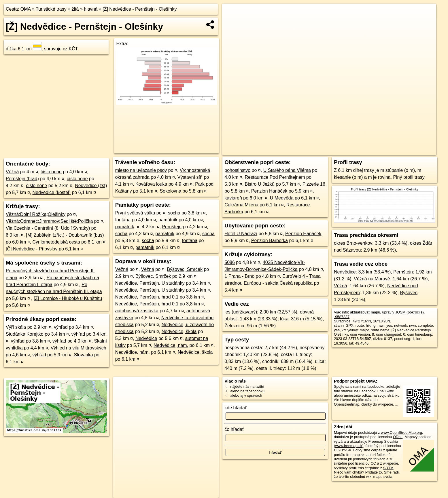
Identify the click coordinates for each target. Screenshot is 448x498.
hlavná (91, 9)
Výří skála (16, 327)
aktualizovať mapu (365, 312)
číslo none (51, 172)
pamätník (168, 220)
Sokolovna (170, 191)
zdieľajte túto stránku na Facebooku (367, 389)
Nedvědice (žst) (91, 186)
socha (174, 213)
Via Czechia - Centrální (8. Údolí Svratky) (48, 228)
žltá (75, 9)
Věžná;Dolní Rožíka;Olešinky (36, 214)
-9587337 (342, 317)
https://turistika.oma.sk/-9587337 (410, 151)
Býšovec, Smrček (185, 269)
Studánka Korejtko (25, 334)
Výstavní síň (190, 177)
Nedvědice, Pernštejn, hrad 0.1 (147, 297)
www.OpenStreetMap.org (401, 433)
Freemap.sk (366, 151)
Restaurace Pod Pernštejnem (275, 177)
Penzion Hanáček (269, 191)
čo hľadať (234, 429)
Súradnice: (343, 321)
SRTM (388, 468)
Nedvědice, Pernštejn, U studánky (150, 283)
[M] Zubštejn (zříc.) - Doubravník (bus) (65, 235)
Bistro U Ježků (260, 184)
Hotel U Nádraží (241, 234)
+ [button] (232, 14)
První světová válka (135, 213)
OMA (26, 9)
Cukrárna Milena (241, 205)
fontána (123, 220)
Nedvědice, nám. (171, 345)
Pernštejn (172, 227)
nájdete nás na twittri (247, 386)
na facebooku (373, 386)
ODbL (398, 437)
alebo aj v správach (246, 395)
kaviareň (233, 198)
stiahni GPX (344, 325)
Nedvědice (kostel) (52, 192)
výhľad (61, 327)
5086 (230, 262)
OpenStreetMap (336, 151)
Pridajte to (374, 472)
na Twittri (387, 391)
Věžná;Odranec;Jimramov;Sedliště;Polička (49, 221)
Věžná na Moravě (372, 279)
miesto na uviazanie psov (141, 170)
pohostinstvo (237, 170)
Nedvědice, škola (179, 331)
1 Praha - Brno (239, 276)
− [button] (232, 22)
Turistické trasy (51, 9)
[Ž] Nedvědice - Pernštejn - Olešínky (140, 9)
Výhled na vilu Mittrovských (79, 348)
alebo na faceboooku (247, 391)
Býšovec (409, 293)
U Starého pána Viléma (287, 170)
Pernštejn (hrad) (22, 179)
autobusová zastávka (137, 311)
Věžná (12, 172)
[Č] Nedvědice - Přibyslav (32, 249)
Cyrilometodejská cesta (56, 242)
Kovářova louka (151, 184)
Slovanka (84, 355)
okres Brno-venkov (353, 243)
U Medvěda (282, 198)
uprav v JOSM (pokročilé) (403, 312)
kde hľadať (236, 408)
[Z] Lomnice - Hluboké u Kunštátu (68, 298)
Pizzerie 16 (314, 184)
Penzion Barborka (270, 241)
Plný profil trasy (409, 177)
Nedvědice (146, 338)
